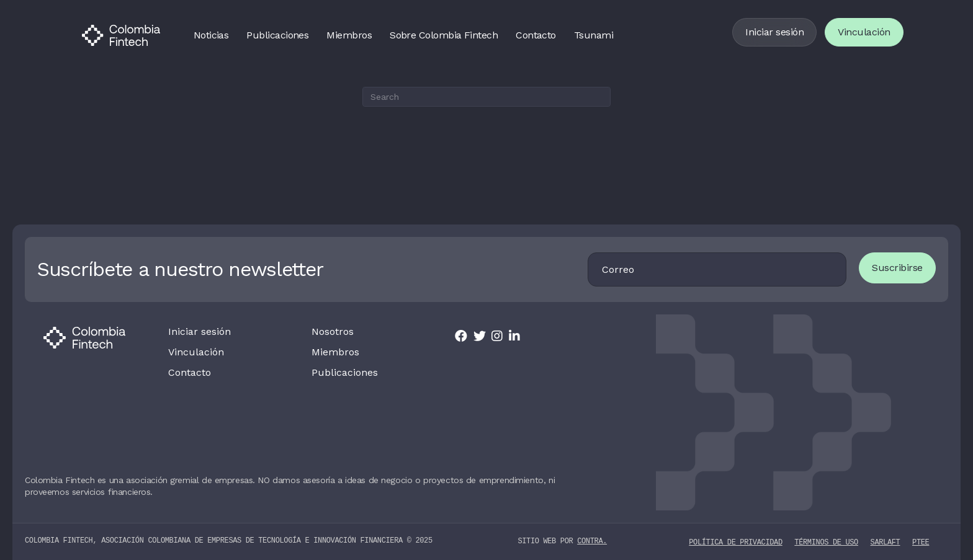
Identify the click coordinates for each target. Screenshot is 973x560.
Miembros (349, 35)
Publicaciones (277, 35)
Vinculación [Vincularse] (864, 32)
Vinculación (196, 352)
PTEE (921, 542)
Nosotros (333, 332)
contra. (592, 541)
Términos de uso (826, 542)
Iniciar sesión (774, 32)
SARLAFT (886, 542)
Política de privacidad (735, 542)
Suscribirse (897, 268)
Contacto (536, 35)
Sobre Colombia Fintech (444, 35)
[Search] (486, 97)
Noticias (211, 35)
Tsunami (594, 35)
